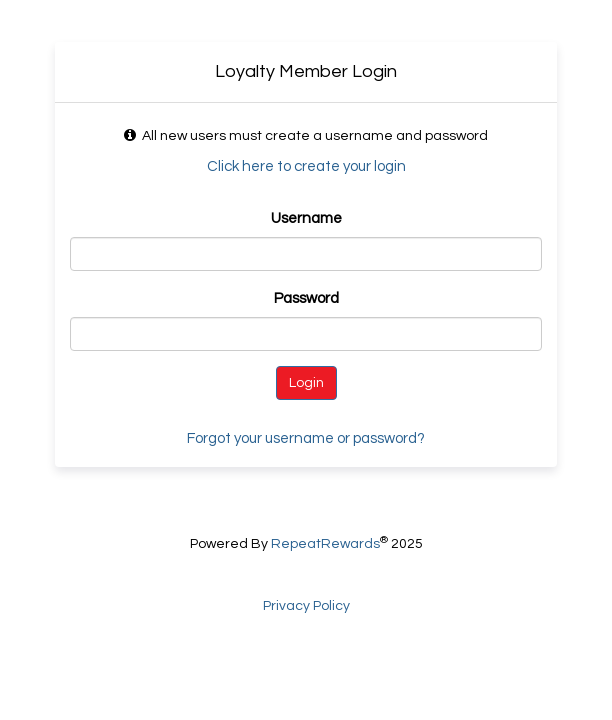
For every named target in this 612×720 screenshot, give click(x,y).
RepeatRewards (325, 544)
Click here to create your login (306, 166)
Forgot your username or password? (306, 438)
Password (306, 298)
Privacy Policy (306, 606)
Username (306, 218)
